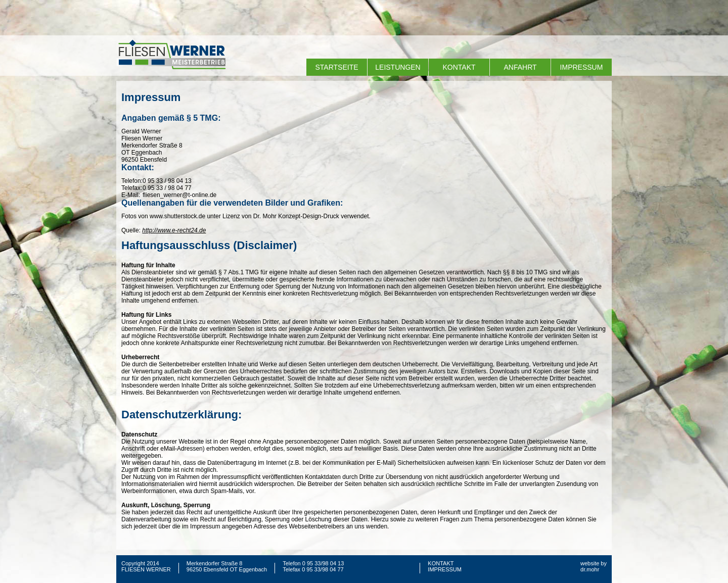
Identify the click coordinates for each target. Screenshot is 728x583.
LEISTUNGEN (398, 67)
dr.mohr (590, 569)
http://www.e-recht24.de (174, 230)
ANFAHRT (520, 67)
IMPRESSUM (582, 67)
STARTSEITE (336, 67)
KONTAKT (459, 67)
